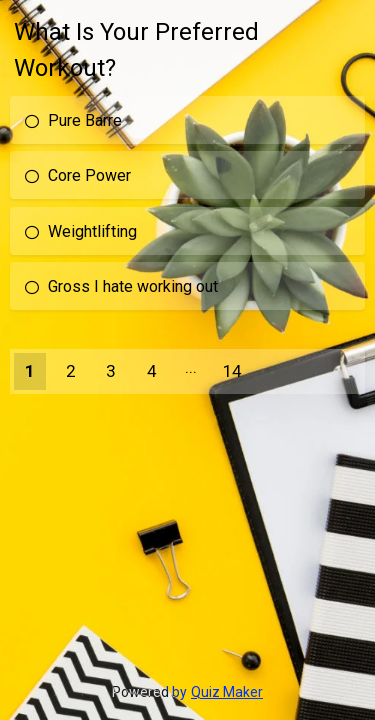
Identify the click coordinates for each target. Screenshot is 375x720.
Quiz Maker (227, 692)
